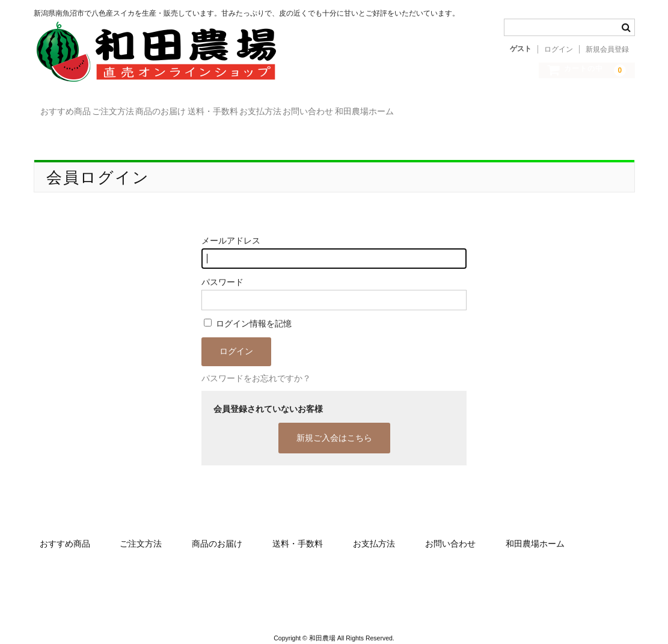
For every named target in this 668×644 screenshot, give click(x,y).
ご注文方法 (168, 108)
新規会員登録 (607, 49)
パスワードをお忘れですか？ (256, 365)
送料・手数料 (337, 108)
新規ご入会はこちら (334, 425)
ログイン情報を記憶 (248, 310)
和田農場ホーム (593, 108)
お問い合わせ (502, 108)
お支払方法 (420, 108)
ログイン (559, 49)
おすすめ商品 (86, 108)
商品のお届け (251, 108)
